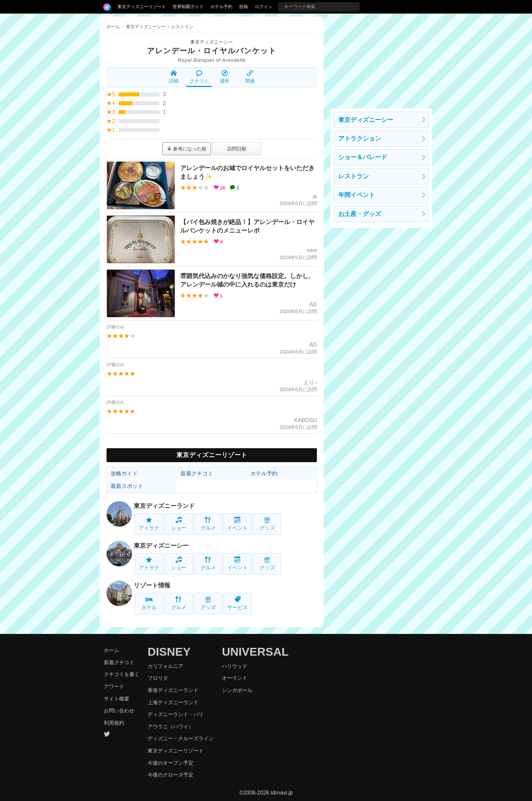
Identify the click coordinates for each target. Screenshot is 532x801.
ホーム (113, 27)
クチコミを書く (122, 674)
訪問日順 (237, 149)
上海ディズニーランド (173, 702)
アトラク (149, 524)
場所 (225, 77)
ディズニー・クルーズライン (181, 738)
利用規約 (114, 723)
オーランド (235, 678)
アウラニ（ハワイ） (170, 726)
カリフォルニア (165, 666)
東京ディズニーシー (212, 42)
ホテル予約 (221, 7)
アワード (114, 686)
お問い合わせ (119, 711)
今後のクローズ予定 (170, 775)
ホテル (149, 603)
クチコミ (199, 77)
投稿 (244, 7)
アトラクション (360, 139)
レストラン (354, 176)
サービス (237, 603)
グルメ (208, 524)
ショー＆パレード (363, 157)
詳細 (174, 77)
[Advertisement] (381, 59)
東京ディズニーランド (164, 506)
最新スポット (127, 486)
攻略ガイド (124, 474)
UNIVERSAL (255, 652)
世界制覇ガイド (188, 7)
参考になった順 (187, 149)
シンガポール (237, 690)
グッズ (267, 524)
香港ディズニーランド (173, 690)
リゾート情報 (152, 585)
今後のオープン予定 (170, 763)
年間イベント (357, 195)
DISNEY (169, 652)
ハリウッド (235, 666)
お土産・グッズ (360, 214)
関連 (250, 77)
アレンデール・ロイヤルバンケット (212, 51)
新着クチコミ (197, 474)
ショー (179, 524)
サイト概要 (117, 699)
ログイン (264, 7)
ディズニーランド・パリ (176, 714)
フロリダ (158, 678)
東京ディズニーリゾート (142, 7)
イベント (237, 524)
